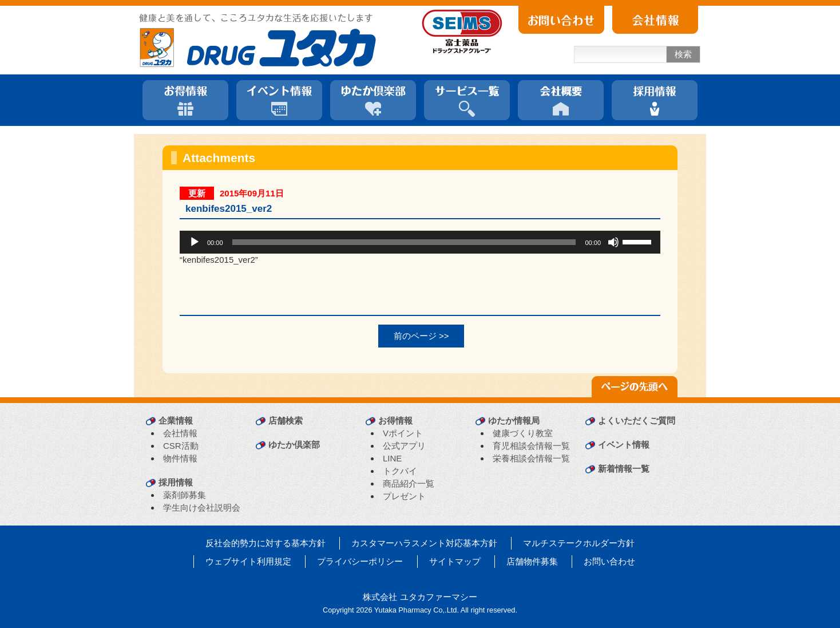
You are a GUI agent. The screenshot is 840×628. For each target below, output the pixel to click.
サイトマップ (455, 561)
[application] (420, 242)
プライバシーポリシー (360, 561)
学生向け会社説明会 (202, 507)
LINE (392, 458)
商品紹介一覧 (409, 483)
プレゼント (404, 496)
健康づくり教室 (523, 433)
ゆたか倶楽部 (294, 445)
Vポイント (403, 433)
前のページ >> (421, 336)
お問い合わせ (609, 561)
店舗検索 (286, 420)
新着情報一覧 (624, 469)
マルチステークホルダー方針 (579, 543)
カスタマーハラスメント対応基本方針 (424, 543)
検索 (683, 54)
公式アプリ (404, 446)
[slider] (404, 242)
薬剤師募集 (185, 495)
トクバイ (400, 471)
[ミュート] (613, 242)
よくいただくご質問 (637, 420)
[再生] (195, 242)
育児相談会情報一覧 (531, 446)
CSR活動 (181, 446)
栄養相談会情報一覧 (531, 458)
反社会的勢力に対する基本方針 (266, 543)
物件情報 (180, 458)
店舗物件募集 (532, 561)
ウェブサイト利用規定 (248, 561)
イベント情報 (624, 445)
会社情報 (180, 433)
